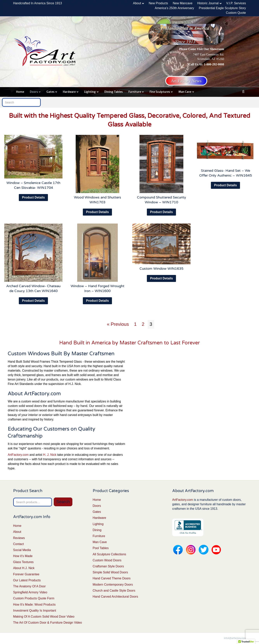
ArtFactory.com (18, 455)
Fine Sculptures (160, 92)
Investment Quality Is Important (35, 611)
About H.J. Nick (24, 568)
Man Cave (185, 92)
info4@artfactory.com (235, 638)
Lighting (90, 92)
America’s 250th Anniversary (174, 8)
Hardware (69, 92)
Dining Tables (113, 92)
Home (20, 92)
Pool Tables (101, 548)
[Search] (243, 92)
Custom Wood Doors (107, 560)
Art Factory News (186, 81)
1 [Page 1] (135, 324)
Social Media (22, 550)
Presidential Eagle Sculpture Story (222, 8)
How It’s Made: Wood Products (34, 605)
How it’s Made (23, 556)
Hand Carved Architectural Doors (115, 597)
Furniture (135, 92)
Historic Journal (208, 3)
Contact (19, 544)
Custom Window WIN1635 (161, 269)
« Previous (118, 324)
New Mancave (183, 3)
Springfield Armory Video (30, 592)
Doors (34, 92)
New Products (159, 3)
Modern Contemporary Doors (113, 585)
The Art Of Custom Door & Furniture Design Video (48, 623)
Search (63, 502)
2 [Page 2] (143, 324)
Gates (50, 92)
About (137, 3)
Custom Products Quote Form (34, 598)
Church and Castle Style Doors (114, 591)
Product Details (33, 197)
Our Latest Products (27, 580)
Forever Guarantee (26, 574)
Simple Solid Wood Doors (110, 572)
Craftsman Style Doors (108, 566)
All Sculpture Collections (110, 554)
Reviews (19, 538)
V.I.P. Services (236, 3)
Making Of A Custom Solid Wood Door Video (44, 617)
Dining (97, 530)
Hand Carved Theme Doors (112, 578)
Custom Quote (236, 13)
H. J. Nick (50, 455)
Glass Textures (23, 562)
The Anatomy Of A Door (29, 586)
